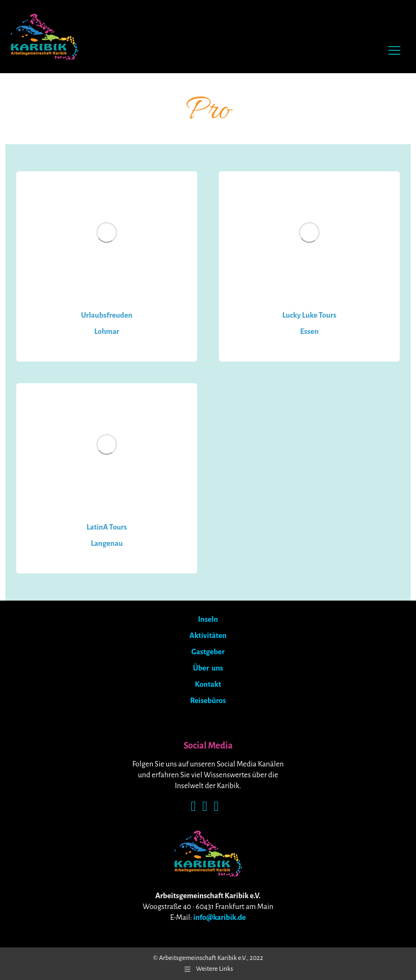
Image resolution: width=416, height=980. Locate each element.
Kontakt (208, 684)
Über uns (208, 668)
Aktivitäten (208, 636)
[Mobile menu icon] (394, 50)
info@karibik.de (220, 917)
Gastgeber (208, 652)
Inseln (208, 619)
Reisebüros (208, 701)
